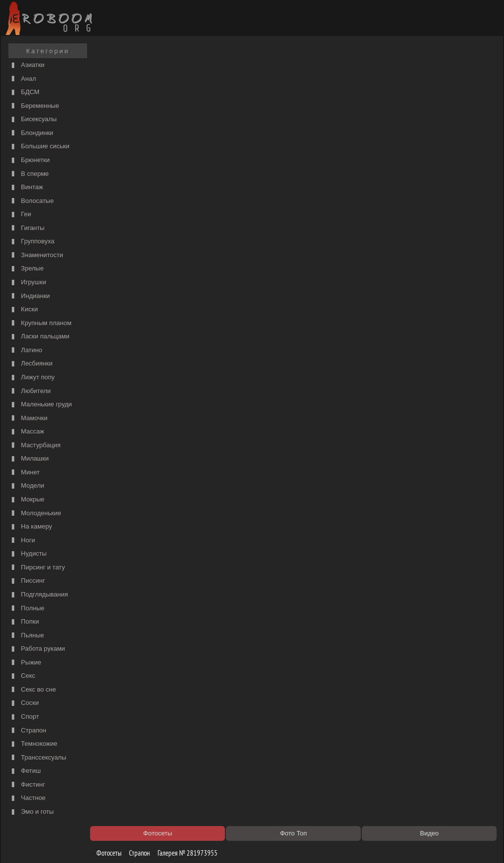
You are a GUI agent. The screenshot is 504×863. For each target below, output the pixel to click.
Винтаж (26, 187)
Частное (28, 798)
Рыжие (25, 663)
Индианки (30, 296)
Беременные (34, 106)
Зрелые (27, 269)
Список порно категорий (137, 97)
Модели (27, 486)
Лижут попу (32, 378)
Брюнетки (30, 160)
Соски (24, 703)
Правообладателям (94, 844)
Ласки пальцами (39, 337)
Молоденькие (35, 514)
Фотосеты (111, 70)
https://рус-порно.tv (320, 741)
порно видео (312, 97)
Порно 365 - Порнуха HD (329, 751)
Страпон (28, 731)
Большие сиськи (39, 147)
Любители (30, 391)
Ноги (22, 541)
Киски (24, 310)
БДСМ (24, 92)
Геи (20, 215)
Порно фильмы (125, 87)
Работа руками (37, 649)
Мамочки (28, 418)
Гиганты (27, 228)
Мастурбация (35, 446)
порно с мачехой (126, 106)
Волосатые (31, 201)
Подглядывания (39, 595)
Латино (26, 350)
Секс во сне (33, 690)
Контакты (174, 844)
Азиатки (27, 65)
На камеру (31, 527)
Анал (23, 79)
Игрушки (28, 282)
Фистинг (27, 785)
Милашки (29, 459)
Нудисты (28, 554)
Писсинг (27, 581)
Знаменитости (36, 255)
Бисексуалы (33, 119)
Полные (27, 609)
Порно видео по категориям (142, 741)
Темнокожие (33, 744)
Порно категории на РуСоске (334, 87)
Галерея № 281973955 (189, 70)
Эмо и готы (31, 812)
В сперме (29, 174)
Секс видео (120, 751)
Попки (24, 622)
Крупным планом (40, 323)
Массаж (27, 432)
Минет (25, 473)
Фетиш (25, 771)
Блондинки (31, 133)
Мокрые (27, 500)
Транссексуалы (38, 758)
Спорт (24, 717)
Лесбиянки (31, 364)
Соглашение (140, 844)
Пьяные (27, 636)
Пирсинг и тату (37, 568)
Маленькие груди (41, 405)
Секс (22, 676)
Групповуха (32, 242)
